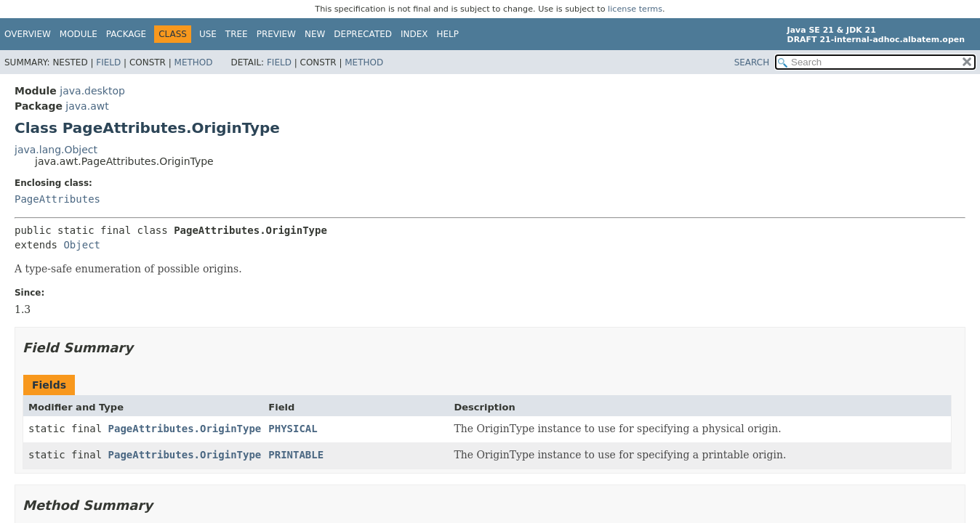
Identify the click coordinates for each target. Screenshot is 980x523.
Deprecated (363, 34)
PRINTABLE (296, 455)
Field (108, 62)
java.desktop (92, 91)
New (315, 34)
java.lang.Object (56, 150)
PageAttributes (57, 199)
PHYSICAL (293, 429)
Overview (28, 34)
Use (208, 34)
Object (82, 245)
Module (79, 34)
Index (414, 34)
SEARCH (752, 62)
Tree (237, 34)
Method (194, 62)
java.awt (87, 106)
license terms (635, 9)
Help (448, 34)
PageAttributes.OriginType (185, 429)
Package (126, 34)
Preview (276, 34)
